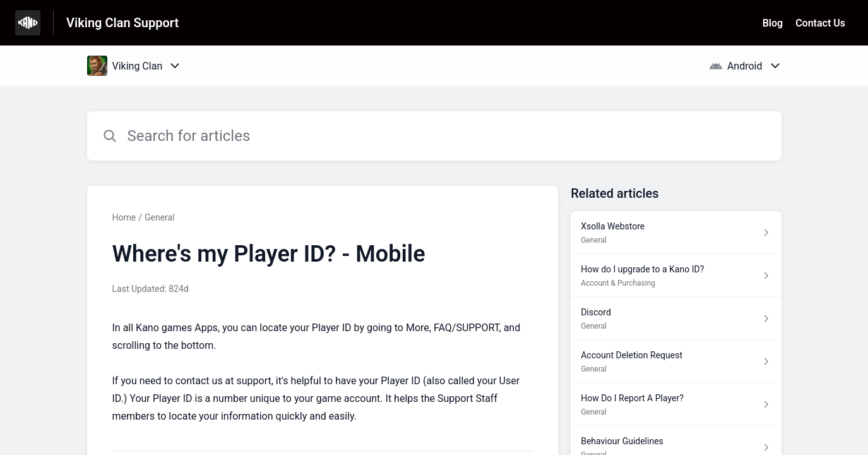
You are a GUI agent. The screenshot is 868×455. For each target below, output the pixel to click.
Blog (773, 23)
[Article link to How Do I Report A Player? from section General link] (676, 404)
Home (124, 217)
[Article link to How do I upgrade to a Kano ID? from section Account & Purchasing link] (676, 276)
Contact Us (820, 23)
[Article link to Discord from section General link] (676, 318)
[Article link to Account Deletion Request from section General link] (676, 361)
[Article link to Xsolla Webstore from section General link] (676, 233)
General (160, 217)
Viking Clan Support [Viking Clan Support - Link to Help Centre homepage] (122, 23)
